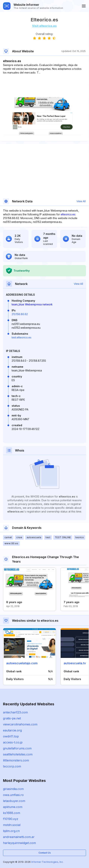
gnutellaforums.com (17, 748)
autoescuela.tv (75, 663)
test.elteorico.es (21, 337)
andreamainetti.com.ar (19, 837)
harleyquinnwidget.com (19, 843)
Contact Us (45, 853)
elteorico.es (68, 214)
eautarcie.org (12, 730)
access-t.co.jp (13, 742)
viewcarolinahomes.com (20, 724)
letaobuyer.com (14, 801)
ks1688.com (12, 813)
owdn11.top (11, 736)
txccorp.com (12, 766)
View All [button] (81, 201)
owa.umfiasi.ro (13, 795)
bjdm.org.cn (11, 831)
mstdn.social (12, 825)
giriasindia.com (13, 789)
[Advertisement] (44, 86)
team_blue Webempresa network (32, 304)
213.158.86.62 (20, 314)
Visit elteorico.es (44, 26)
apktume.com (13, 807)
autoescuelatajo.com (22, 663)
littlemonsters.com (16, 760)
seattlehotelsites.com (18, 754)
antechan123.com (15, 712)
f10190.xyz (11, 819)
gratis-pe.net (12, 718)
